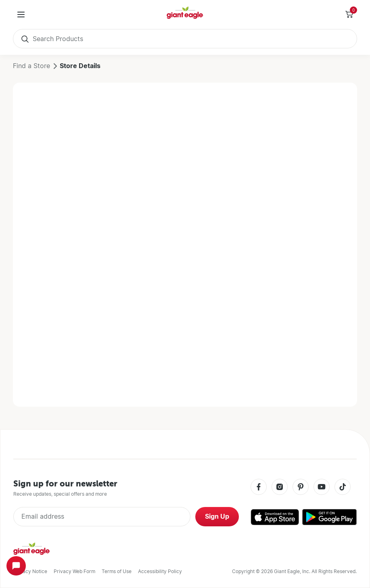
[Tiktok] (343, 487)
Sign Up (217, 516)
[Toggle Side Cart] (349, 15)
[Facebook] (259, 487)
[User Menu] (21, 15)
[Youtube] (322, 487)
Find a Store (31, 66)
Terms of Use (117, 571)
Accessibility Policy (160, 571)
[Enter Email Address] (102, 517)
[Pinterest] (301, 487)
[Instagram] (280, 487)
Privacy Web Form (74, 571)
